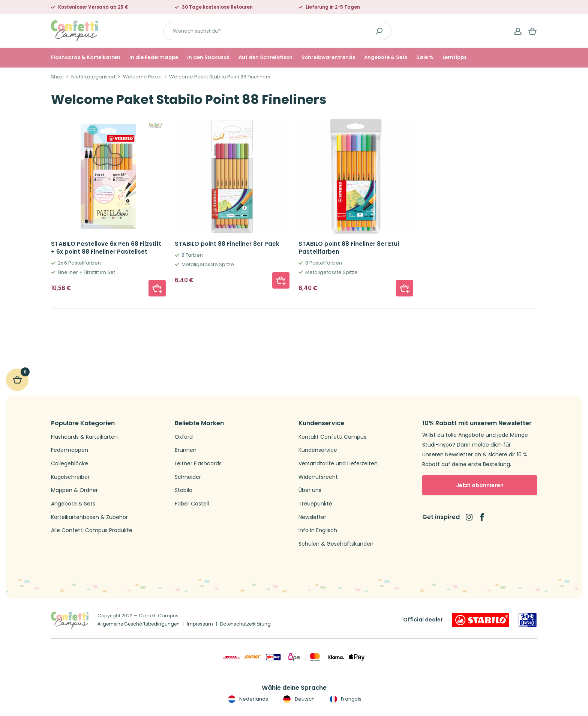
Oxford (184, 437)
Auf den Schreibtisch (265, 57)
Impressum (200, 624)
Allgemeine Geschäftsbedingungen (139, 624)
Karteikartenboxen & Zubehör (89, 517)
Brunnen (186, 450)
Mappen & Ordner (74, 490)
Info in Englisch (318, 530)
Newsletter (312, 517)
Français (345, 699)
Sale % (425, 57)
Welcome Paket (142, 77)
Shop (57, 77)
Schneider (188, 477)
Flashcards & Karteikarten (86, 57)
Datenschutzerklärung (245, 624)
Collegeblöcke (70, 464)
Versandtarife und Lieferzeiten (338, 464)
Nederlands (247, 699)
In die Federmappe (154, 57)
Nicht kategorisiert (93, 77)
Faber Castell (192, 504)
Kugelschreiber (70, 477)
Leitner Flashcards (198, 464)
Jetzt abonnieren (480, 485)
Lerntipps (454, 57)
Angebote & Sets (386, 57)
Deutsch (298, 699)
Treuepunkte (315, 504)
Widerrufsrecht (318, 477)
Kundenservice (318, 450)
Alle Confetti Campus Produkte (92, 530)
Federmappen (70, 450)
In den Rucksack (208, 57)
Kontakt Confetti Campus (332, 437)
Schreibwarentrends (328, 57)
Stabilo (184, 490)
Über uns (310, 490)
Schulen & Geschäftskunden (336, 544)
